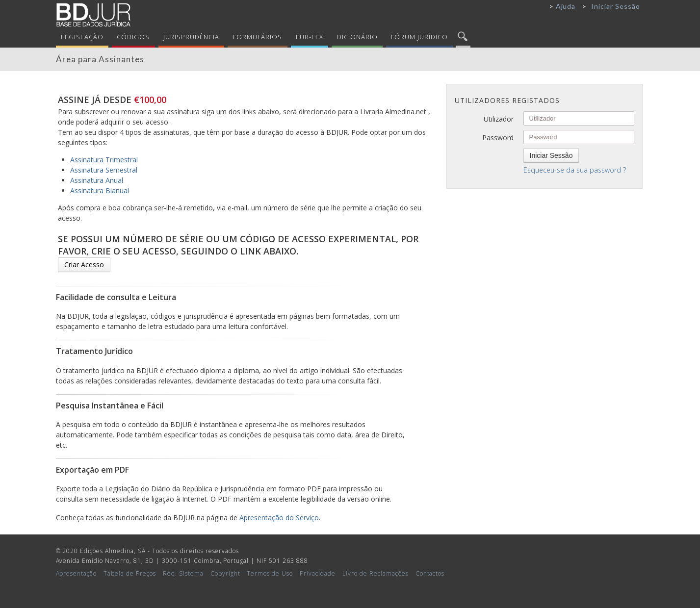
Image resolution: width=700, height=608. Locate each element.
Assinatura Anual (97, 180)
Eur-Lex (310, 37)
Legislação (82, 37)
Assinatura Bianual (100, 190)
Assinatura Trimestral (104, 160)
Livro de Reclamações (376, 573)
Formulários (258, 37)
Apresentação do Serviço (279, 518)
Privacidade (318, 573)
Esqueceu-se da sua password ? (575, 170)
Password (498, 138)
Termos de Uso (270, 573)
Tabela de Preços (130, 573)
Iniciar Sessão (616, 6)
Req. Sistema (183, 573)
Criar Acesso (84, 265)
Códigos (133, 37)
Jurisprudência (191, 37)
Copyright (225, 573)
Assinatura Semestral (104, 170)
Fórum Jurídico (419, 37)
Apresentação (77, 573)
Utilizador (499, 119)
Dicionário (357, 37)
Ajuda (566, 6)
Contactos (430, 573)
